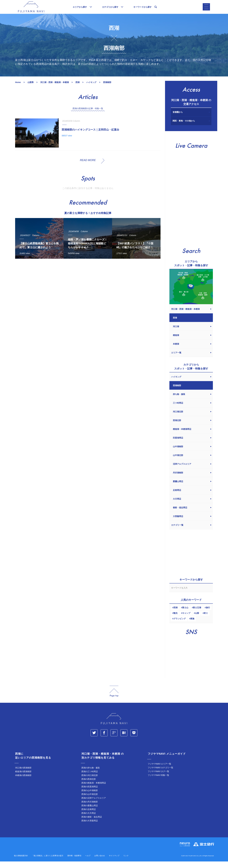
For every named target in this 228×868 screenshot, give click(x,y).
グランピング (180, 625)
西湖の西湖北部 (89, 786)
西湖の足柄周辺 (89, 816)
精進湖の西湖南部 (23, 778)
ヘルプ (88, 862)
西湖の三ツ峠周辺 (90, 778)
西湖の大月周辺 (89, 820)
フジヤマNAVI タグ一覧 (158, 778)
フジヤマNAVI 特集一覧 (158, 782)
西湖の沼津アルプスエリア (94, 804)
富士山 (185, 614)
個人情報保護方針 (21, 862)
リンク (126, 862)
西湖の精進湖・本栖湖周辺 (94, 789)
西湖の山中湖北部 (90, 801)
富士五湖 (197, 614)
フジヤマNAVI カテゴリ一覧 (161, 774)
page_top (114, 698)
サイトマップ (114, 862)
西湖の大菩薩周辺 (90, 827)
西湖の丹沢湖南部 (90, 808)
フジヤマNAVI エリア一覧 (160, 770)
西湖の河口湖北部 (90, 782)
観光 (176, 620)
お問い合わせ (100, 862)
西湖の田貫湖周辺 (90, 793)
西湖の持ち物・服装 (91, 774)
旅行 (208, 614)
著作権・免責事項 (74, 862)
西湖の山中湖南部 (90, 797)
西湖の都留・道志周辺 (92, 823)
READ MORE (88, 167)
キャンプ (186, 620)
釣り (206, 620)
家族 (192, 625)
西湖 (176, 614)
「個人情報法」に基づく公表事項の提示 (48, 862)
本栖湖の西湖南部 (23, 782)
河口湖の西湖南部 (23, 774)
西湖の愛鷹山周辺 (90, 812)
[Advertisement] (88, 294)
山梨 (197, 620)
